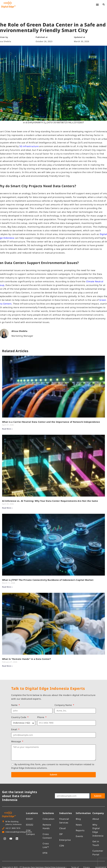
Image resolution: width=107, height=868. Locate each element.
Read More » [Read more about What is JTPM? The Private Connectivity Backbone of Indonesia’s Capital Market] (7, 587)
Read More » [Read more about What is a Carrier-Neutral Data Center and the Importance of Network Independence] (7, 429)
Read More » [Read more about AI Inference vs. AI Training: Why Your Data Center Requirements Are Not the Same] (7, 508)
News (79, 825)
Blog (78, 819)
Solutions (48, 813)
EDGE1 (30, 819)
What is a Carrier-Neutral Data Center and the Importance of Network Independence (51, 422)
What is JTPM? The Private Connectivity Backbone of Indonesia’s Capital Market (48, 580)
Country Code (19, 717)
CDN (62, 846)
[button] (97, 5)
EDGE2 (30, 825)
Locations (32, 813)
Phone (41, 717)
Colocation (49, 819)
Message (16, 741)
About (96, 819)
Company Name (63, 705)
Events (79, 836)
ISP (61, 834)
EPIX (45, 853)
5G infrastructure (29, 146)
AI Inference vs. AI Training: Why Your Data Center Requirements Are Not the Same (50, 501)
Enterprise (65, 840)
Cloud (62, 828)
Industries (66, 813)
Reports (80, 830)
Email (15, 729)
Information (83, 813)
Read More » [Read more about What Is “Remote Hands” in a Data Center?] (7, 666)
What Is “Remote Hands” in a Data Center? (27, 659)
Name (15, 705)
